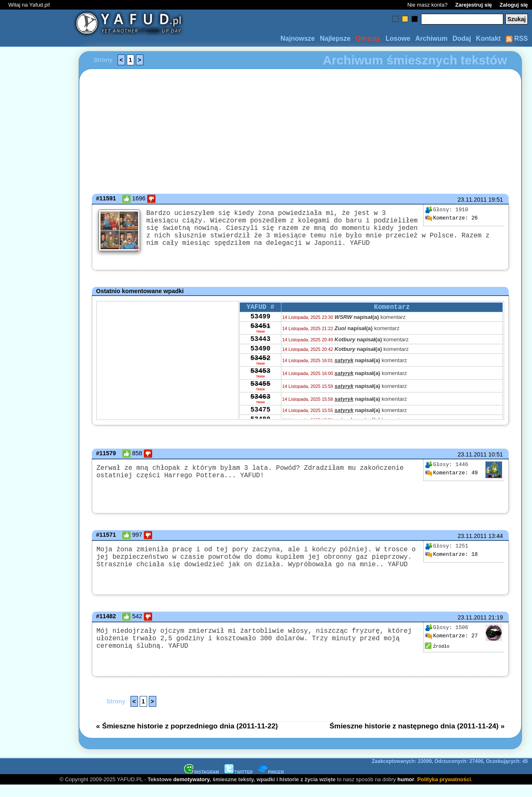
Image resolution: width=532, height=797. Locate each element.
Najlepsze (335, 38)
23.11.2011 (472, 200)
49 (451, 481)
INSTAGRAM (202, 784)
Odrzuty (368, 38)
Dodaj (462, 38)
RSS (517, 38)
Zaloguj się (514, 5)
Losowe (398, 38)
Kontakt (488, 38)
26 (451, 218)
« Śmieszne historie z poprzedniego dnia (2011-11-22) (187, 738)
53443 (260, 354)
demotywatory (191, 791)
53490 (260, 365)
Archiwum (431, 38)
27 (451, 646)
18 (451, 563)
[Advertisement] (37, 399)
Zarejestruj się (473, 5)
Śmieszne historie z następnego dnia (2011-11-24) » (417, 738)
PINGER (271, 784)
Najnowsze (298, 38)
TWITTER (239, 784)
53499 (260, 328)
